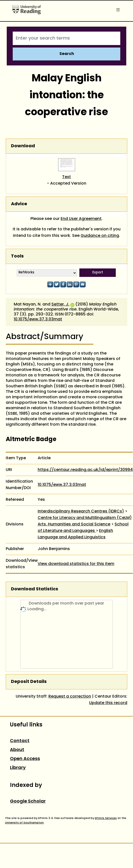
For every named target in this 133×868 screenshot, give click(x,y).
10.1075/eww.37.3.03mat (38, 319)
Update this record (108, 703)
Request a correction (70, 697)
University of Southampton (24, 823)
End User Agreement (81, 219)
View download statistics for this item (76, 564)
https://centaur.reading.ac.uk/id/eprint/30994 (85, 470)
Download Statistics (35, 589)
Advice (19, 204)
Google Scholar (28, 801)
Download (23, 146)
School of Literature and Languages (83, 528)
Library (18, 768)
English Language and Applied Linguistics (75, 534)
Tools (17, 256)
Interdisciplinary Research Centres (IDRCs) (81, 511)
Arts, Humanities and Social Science (74, 524)
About (17, 750)
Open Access (25, 759)
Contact (20, 741)
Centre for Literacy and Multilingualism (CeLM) (85, 518)
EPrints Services (106, 818)
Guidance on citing (100, 236)
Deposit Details (29, 682)
